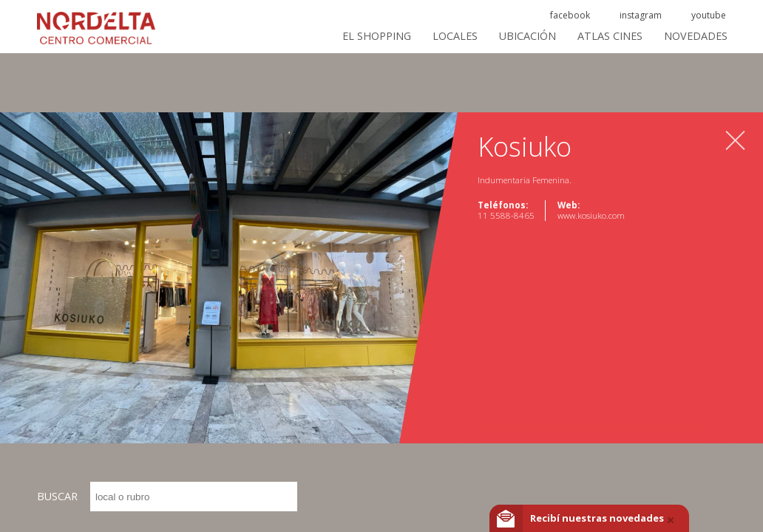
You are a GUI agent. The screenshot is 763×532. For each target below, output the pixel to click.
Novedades (696, 36)
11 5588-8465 (506, 215)
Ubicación (528, 36)
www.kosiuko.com (591, 215)
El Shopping (377, 36)
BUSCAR (167, 497)
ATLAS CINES (610, 36)
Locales (455, 36)
